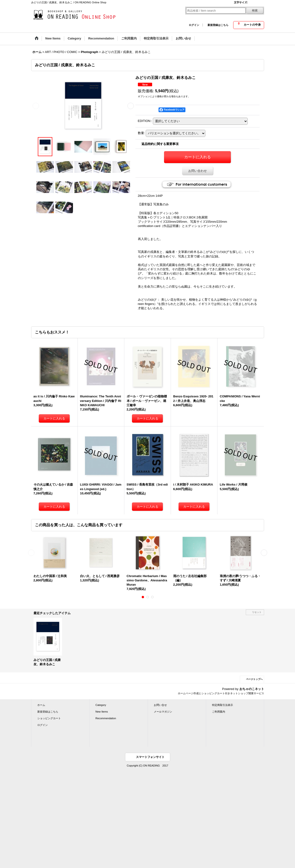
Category (101, 705)
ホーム (41, 705)
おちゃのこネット (252, 689)
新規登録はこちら (218, 25)
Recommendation (106, 718)
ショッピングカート (49, 718)
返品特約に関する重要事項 (160, 144)
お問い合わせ (198, 171)
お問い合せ (160, 705)
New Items (102, 712)
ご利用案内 (219, 712)
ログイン (194, 25)
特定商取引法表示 (222, 705)
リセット (257, 612)
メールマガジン (163, 712)
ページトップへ (254, 679)
